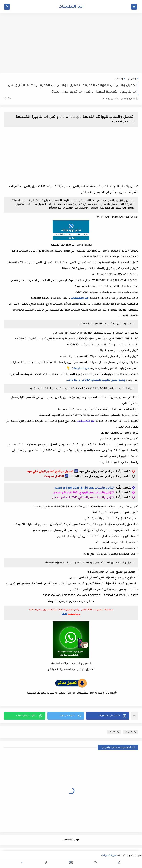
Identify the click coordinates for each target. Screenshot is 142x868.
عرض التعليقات (71, 840)
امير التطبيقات (71, 7)
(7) (7, 99)
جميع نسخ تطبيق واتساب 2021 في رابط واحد (96, 380)
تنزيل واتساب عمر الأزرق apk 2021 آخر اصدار (84, 488)
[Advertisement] (71, 45)
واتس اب (132, 79)
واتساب (119, 79)
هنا (64, 614)
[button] (108, 716)
